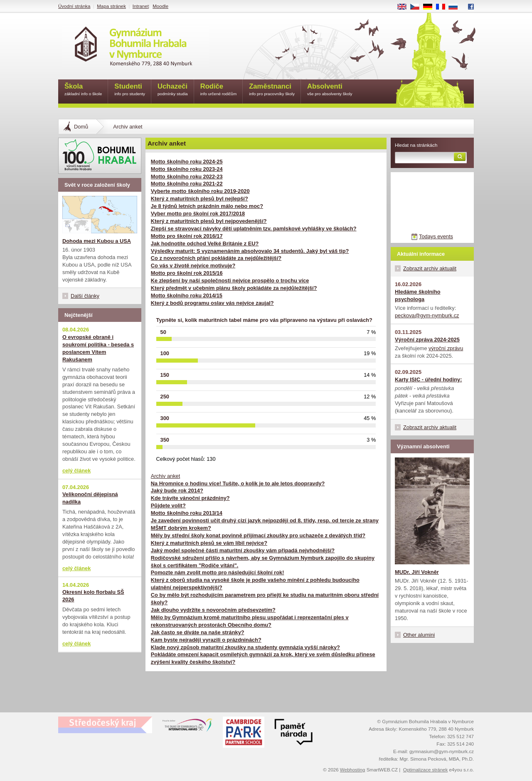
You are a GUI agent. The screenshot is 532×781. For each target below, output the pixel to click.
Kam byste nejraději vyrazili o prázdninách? (206, 640)
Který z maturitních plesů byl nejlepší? (199, 199)
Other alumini (419, 635)
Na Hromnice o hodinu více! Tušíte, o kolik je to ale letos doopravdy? (238, 483)
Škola (83, 90)
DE (431, 7)
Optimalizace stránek (426, 770)
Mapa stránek (111, 6)
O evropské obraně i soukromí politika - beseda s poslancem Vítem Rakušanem (98, 348)
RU (456, 7)
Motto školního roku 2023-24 (187, 169)
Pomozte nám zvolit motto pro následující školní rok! (218, 572)
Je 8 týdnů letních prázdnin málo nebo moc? (207, 206)
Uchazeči (173, 90)
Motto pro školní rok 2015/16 (187, 273)
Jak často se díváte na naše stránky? (198, 632)
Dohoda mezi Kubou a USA (97, 241)
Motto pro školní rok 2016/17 (187, 236)
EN (405, 7)
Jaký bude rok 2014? (177, 491)
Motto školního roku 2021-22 (187, 184)
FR (443, 7)
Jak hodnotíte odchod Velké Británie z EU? (205, 243)
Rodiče (219, 90)
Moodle (160, 6)
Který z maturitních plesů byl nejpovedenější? (209, 221)
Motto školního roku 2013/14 (187, 513)
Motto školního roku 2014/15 (187, 295)
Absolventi (330, 90)
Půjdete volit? (168, 505)
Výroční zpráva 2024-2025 (427, 340)
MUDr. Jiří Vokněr (417, 572)
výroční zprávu (446, 348)
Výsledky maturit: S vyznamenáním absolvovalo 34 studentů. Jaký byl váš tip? (250, 251)
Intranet (141, 6)
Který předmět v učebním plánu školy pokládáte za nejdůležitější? (234, 288)
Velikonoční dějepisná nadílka (90, 498)
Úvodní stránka (74, 6)
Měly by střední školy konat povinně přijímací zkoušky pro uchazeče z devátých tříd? (258, 535)
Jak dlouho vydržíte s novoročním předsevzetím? (213, 610)
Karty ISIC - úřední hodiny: (428, 379)
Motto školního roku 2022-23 (187, 177)
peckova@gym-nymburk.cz (427, 315)
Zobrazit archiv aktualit (430, 268)
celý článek (76, 471)
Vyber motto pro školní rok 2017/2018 (198, 214)
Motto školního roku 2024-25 (187, 162)
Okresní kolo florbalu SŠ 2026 (93, 596)
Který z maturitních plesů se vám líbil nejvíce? (209, 543)
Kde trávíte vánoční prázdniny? (190, 498)
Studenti (130, 90)
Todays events (436, 236)
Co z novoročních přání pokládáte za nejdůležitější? (216, 258)
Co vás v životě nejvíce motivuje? (193, 266)
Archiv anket (165, 476)
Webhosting (353, 770)
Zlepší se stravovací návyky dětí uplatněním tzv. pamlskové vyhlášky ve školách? (254, 229)
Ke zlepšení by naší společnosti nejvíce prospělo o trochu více (230, 281)
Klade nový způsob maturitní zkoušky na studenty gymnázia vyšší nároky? (245, 647)
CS (418, 7)
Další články (85, 296)
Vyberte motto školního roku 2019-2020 (200, 191)
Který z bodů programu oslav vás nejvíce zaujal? (212, 303)
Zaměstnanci (272, 90)
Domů (81, 127)
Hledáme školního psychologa (418, 295)
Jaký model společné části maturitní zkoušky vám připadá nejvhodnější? (243, 550)
